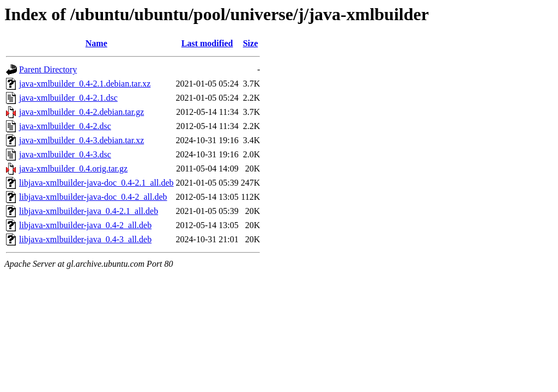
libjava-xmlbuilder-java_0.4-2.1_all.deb (89, 211)
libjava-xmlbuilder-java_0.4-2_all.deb (85, 225)
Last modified (207, 43)
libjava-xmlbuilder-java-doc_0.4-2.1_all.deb (96, 183)
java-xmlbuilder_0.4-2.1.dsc (68, 98)
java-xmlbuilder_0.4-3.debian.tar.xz (81, 140)
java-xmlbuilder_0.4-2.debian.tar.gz (81, 112)
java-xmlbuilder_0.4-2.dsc (65, 126)
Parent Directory (48, 69)
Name (96, 43)
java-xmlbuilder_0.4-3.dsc (65, 154)
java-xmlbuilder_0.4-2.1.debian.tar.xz (85, 84)
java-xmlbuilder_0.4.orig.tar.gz (73, 169)
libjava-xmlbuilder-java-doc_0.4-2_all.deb (93, 197)
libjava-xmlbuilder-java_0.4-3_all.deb (85, 239)
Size (251, 43)
